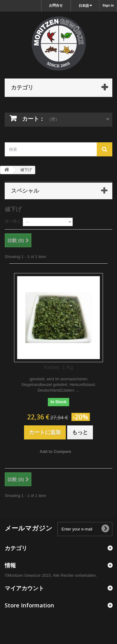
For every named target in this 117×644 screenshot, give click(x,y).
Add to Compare (55, 451)
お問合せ (56, 5)
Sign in (108, 5)
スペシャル (25, 190)
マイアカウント (24, 588)
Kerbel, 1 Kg (59, 367)
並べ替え (13, 221)
